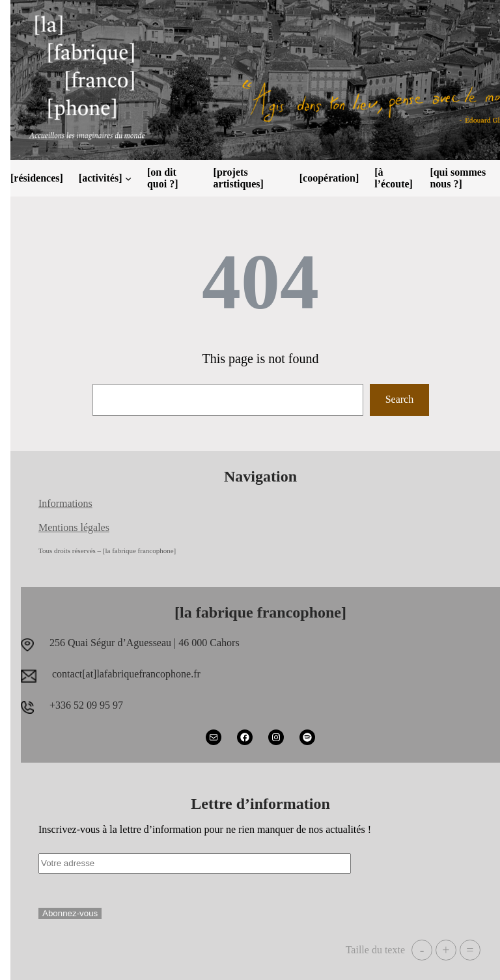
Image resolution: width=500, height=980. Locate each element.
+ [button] (446, 950)
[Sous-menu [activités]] (128, 178)
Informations (65, 503)
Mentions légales (74, 527)
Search (400, 399)
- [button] (422, 950)
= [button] (470, 950)
